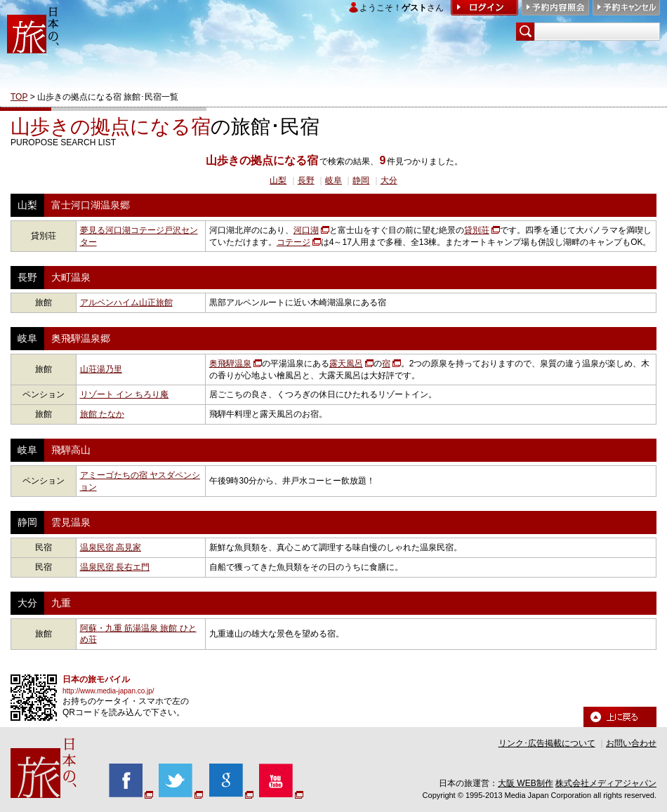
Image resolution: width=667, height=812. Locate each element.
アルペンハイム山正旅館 (126, 302)
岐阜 (333, 180)
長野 (306, 180)
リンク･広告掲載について (547, 743)
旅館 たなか (102, 414)
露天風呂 (346, 364)
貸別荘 (477, 230)
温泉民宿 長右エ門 (115, 567)
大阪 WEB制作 (526, 783)
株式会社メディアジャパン (606, 783)
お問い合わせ (631, 743)
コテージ (293, 242)
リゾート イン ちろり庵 (125, 394)
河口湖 (306, 230)
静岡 (361, 180)
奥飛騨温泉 (230, 364)
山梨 (278, 180)
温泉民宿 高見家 (111, 547)
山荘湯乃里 (101, 369)
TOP (19, 97)
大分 (389, 180)
